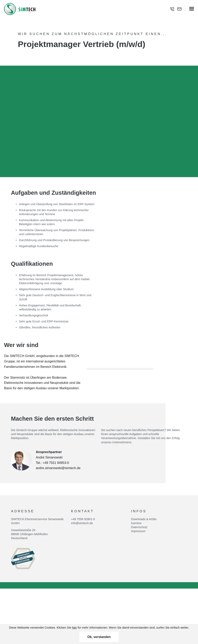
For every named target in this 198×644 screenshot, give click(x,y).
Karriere (136, 523)
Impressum (138, 531)
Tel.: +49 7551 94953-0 (52, 463)
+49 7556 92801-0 (83, 519)
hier (74, 628)
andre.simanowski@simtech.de (58, 468)
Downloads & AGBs (144, 519)
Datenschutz (139, 527)
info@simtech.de (82, 523)
